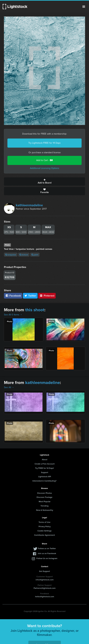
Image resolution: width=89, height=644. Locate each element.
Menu (84, 7)
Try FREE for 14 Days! (44, 468)
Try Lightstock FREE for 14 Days (44, 143)
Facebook (13, 296)
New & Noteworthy (45, 510)
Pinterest (47, 296)
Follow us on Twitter (47, 548)
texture (24, 255)
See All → (9, 387)
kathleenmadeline (29, 205)
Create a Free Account (45, 464)
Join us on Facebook (47, 553)
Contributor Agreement (44, 535)
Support (45, 472)
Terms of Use (44, 522)
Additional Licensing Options (45, 168)
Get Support (44, 571)
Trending (44, 506)
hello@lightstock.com (45, 596)
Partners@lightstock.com (45, 588)
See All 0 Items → (13, 315)
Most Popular (45, 501)
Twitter (30, 296)
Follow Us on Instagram (47, 558)
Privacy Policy (45, 526)
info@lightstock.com (45, 580)
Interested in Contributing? (44, 481)
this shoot (35, 310)
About (45, 459)
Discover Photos (45, 493)
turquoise (11, 255)
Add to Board (44, 181)
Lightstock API (45, 476)
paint (35, 255)
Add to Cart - (44, 160)
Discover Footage (44, 497)
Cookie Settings (44, 531)
